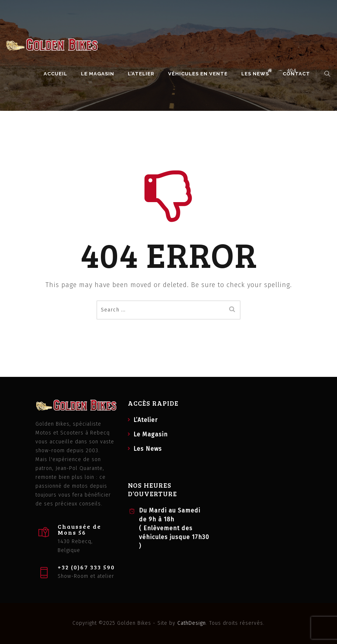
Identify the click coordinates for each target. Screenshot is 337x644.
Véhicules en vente (199, 74)
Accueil (57, 74)
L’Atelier (142, 74)
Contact (297, 74)
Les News (256, 74)
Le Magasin (99, 74)
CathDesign (192, 623)
